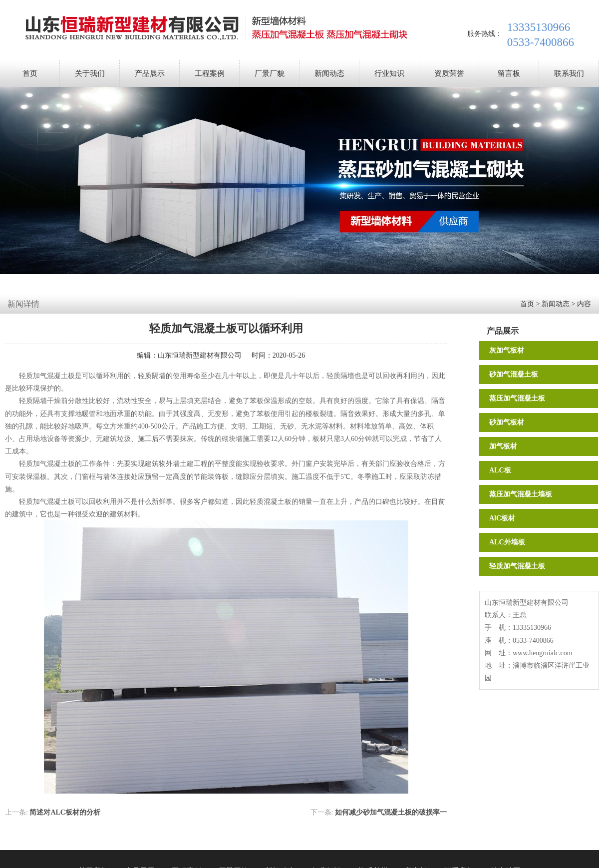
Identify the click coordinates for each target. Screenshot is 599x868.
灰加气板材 (507, 350)
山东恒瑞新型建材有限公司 (200, 355)
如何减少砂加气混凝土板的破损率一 (391, 812)
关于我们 (90, 73)
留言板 (509, 73)
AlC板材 (502, 518)
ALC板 (500, 470)
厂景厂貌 (270, 73)
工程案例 (210, 73)
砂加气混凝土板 (514, 374)
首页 (30, 73)
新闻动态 (329, 73)
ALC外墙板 (507, 542)
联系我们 (569, 73)
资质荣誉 (449, 73)
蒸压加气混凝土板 (517, 398)
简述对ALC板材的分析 (65, 812)
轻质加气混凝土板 (517, 566)
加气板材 (503, 446)
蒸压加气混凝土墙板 (521, 494)
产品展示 (150, 73)
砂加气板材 (507, 422)
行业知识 (389, 73)
